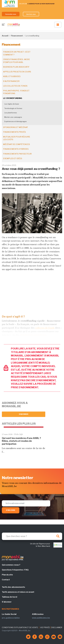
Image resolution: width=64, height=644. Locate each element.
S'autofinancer (11, 81)
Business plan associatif (16, 67)
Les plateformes (11, 113)
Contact (6, 580)
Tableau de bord (9, 597)
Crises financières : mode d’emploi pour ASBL (16, 61)
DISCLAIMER (57, 627)
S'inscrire (11, 510)
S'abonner (24, 414)
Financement (17, 36)
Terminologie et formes (13, 108)
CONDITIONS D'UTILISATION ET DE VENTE (20, 627)
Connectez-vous (11, 14)
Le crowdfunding (13, 98)
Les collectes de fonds (15, 86)
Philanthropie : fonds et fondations (16, 92)
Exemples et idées (13, 159)
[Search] (32, 536)
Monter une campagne (13, 117)
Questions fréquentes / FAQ (15, 570)
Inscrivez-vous (31, 14)
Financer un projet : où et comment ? (17, 53)
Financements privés (14, 132)
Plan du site (7, 575)
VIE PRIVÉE (45, 627)
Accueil (5, 36)
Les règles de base (12, 104)
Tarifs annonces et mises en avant (18, 592)
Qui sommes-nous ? (11, 565)
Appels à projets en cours (17, 72)
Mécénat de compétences (16, 144)
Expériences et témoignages (16, 121)
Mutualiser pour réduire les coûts (17, 138)
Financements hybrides (16, 149)
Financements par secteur (17, 154)
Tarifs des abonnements (13, 587)
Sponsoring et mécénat (16, 127)
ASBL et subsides (12, 76)
